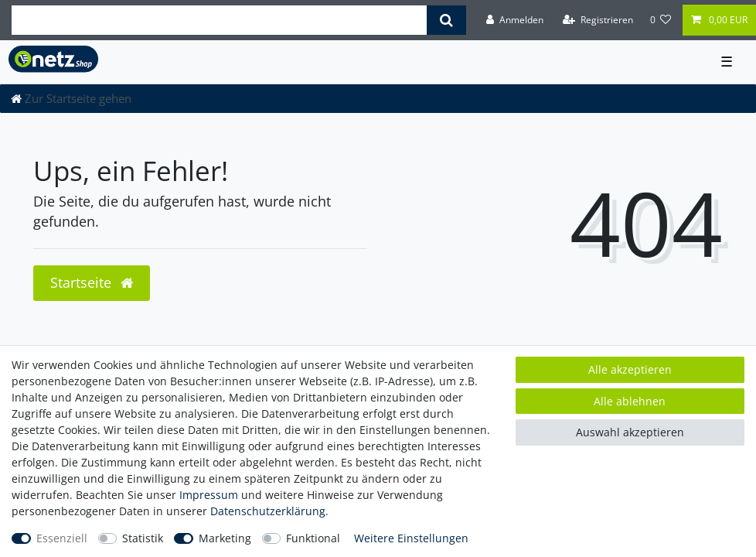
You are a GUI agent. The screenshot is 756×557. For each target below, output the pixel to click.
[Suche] (446, 20)
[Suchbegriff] (219, 20)
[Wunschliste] (661, 20)
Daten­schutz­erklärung (268, 511)
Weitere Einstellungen (411, 538)
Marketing (225, 538)
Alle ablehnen (630, 401)
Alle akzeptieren (630, 369)
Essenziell (62, 538)
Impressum (209, 495)
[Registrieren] (598, 20)
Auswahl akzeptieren (630, 432)
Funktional (313, 538)
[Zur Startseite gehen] (71, 98)
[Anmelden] (515, 20)
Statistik (143, 538)
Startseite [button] (92, 282)
